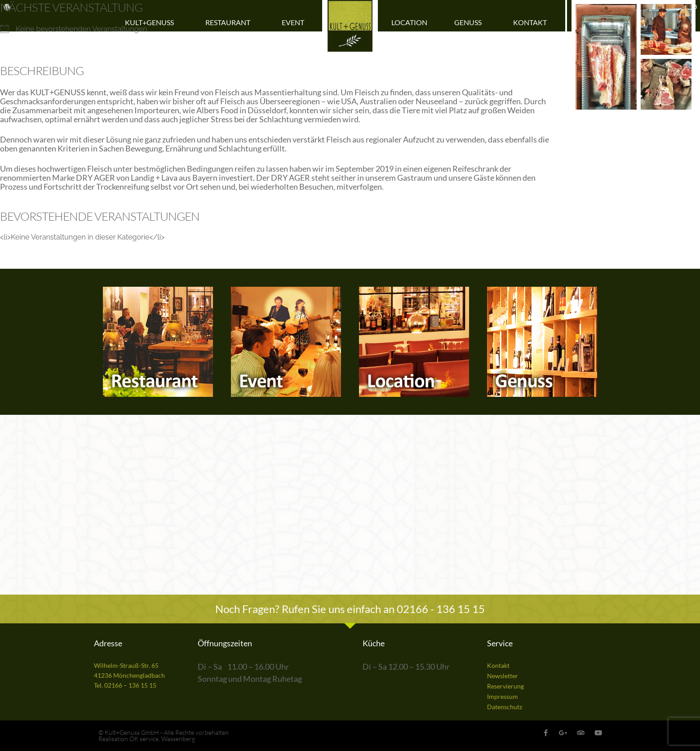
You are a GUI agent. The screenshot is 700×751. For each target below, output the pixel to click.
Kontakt (532, 22)
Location (409, 22)
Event (295, 22)
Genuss (470, 22)
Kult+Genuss (152, 22)
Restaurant (230, 22)
